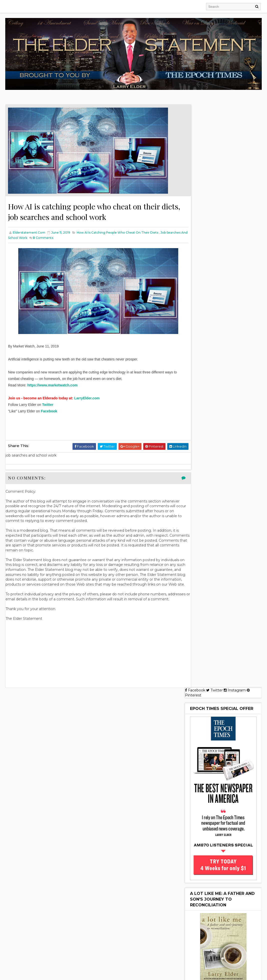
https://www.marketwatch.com (52, 386)
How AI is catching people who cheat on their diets (117, 234)
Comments (65, 239)
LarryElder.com (87, 399)
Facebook (49, 412)
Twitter (48, 406)
